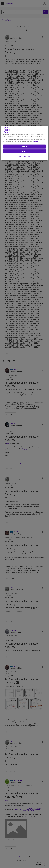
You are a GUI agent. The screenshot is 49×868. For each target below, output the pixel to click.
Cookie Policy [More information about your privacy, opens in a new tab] (36, 141)
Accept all (24, 146)
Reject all (24, 151)
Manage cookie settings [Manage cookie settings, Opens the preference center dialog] (24, 156)
